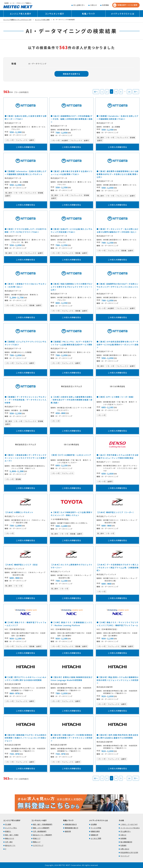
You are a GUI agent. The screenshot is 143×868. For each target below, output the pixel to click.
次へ (136, 92)
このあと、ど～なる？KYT (129, 824)
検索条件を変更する (71, 74)
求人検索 (8, 824)
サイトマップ (125, 856)
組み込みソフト (10, 845)
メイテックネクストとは (123, 14)
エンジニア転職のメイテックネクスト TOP (17, 20)
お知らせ (94, 5)
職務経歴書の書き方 (72, 828)
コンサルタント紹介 (55, 14)
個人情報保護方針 (126, 842)
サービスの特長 (96, 828)
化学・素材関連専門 (40, 831)
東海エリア (37, 838)
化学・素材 (9, 842)
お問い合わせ (125, 849)
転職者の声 (94, 835)
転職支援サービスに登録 (125, 5)
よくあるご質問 (96, 838)
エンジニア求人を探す (20, 14)
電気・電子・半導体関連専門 (43, 824)
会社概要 (94, 824)
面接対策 (68, 831)
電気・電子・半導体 (12, 835)
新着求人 (8, 831)
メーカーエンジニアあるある (130, 828)
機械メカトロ (10, 838)
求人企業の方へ (79, 5)
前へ (96, 92)
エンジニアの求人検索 (42, 20)
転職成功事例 (95, 831)
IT (6, 849)
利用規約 (123, 845)
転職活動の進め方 (71, 824)
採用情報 (105, 5)
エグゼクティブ (38, 845)
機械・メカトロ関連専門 (41, 828)
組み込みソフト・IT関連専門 (42, 835)
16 (129, 92)
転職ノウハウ (88, 14)
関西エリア (37, 842)
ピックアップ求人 (11, 828)
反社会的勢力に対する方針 (129, 852)
